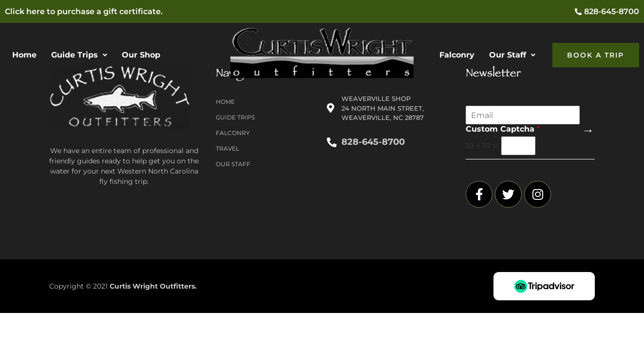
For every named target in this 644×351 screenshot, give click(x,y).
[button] (79, 55)
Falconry (457, 55)
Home (24, 55)
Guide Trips (79, 55)
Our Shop (141, 55)
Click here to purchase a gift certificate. (84, 11)
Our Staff (512, 55)
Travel (227, 148)
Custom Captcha (503, 129)
